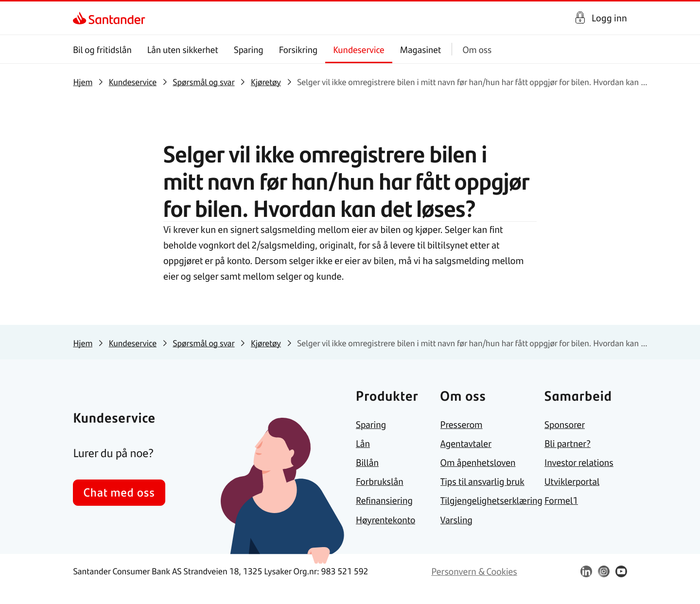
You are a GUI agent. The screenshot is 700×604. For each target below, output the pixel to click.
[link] (81, 18)
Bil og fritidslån (102, 49)
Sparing (249, 49)
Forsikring (298, 49)
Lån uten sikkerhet (183, 49)
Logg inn (609, 18)
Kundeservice (359, 49)
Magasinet (421, 49)
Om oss (477, 49)
